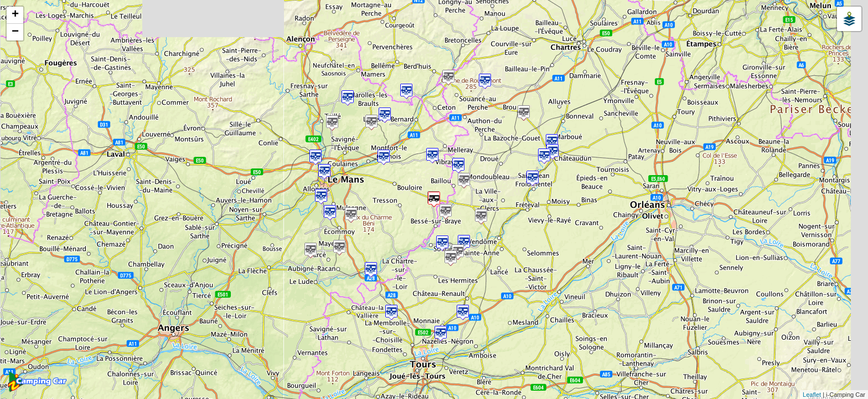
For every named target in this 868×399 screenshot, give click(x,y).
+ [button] (15, 15)
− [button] (15, 32)
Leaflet (812, 395)
